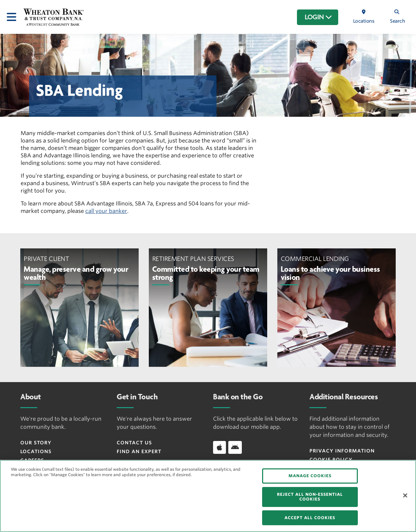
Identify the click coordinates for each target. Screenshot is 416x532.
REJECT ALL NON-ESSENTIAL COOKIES (310, 497)
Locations (36, 451)
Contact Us (134, 443)
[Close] (405, 495)
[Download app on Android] (235, 447)
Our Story (36, 443)
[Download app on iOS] (219, 447)
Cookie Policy (331, 460)
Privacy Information (342, 451)
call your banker (106, 211)
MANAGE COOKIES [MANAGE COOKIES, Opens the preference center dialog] (310, 476)
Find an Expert (139, 451)
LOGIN (318, 17)
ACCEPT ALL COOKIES (310, 518)
